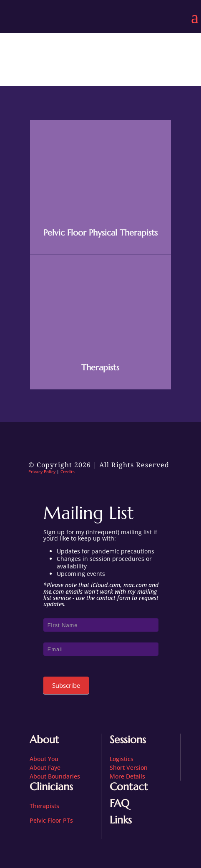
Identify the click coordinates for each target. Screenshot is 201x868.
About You (44, 759)
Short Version (129, 768)
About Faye (45, 768)
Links (121, 820)
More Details (127, 776)
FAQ (119, 803)
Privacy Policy (42, 471)
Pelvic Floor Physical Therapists (100, 238)
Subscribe (66, 685)
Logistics (122, 759)
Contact (129, 787)
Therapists (100, 373)
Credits (68, 471)
